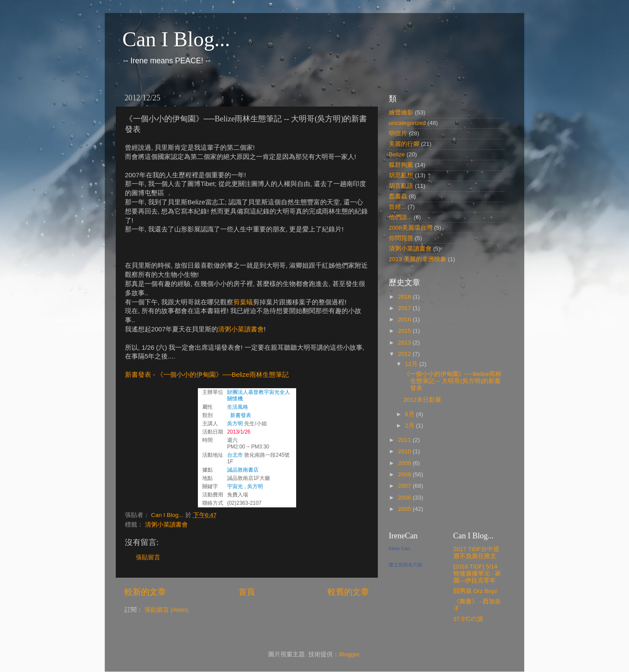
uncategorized (407, 123)
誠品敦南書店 (243, 470)
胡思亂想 (401, 175)
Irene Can (399, 548)
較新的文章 (145, 592)
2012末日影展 (422, 400)
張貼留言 (148, 557)
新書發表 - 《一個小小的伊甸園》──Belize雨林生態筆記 (207, 375)
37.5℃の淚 (468, 619)
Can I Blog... (176, 39)
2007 (405, 486)
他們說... (400, 217)
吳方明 (235, 424)
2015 (405, 331)
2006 (405, 498)
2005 (405, 509)
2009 (405, 463)
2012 (405, 354)
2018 (405, 297)
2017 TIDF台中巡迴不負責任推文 (477, 553)
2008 (405, 474)
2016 (405, 319)
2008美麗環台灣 (411, 228)
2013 (405, 343)
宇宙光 (235, 486)
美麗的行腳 (404, 144)
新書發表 (241, 415)
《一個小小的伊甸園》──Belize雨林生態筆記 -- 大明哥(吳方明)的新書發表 (453, 381)
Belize (397, 154)
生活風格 (238, 407)
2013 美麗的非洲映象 (418, 259)
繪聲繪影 (401, 112)
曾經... (397, 207)
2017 (405, 308)
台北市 (235, 455)
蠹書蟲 (398, 196)
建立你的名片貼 (406, 565)
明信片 (398, 133)
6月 (410, 414)
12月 (412, 364)
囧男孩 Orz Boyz (475, 591)
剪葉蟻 (243, 302)
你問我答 (401, 238)
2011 (405, 440)
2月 (410, 426)
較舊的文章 (348, 592)
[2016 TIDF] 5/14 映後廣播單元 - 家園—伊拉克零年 (477, 574)
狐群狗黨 (401, 165)
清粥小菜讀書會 (241, 329)
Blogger (349, 654)
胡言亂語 (401, 186)
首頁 (247, 592)
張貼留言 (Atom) (166, 610)
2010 (405, 451)
